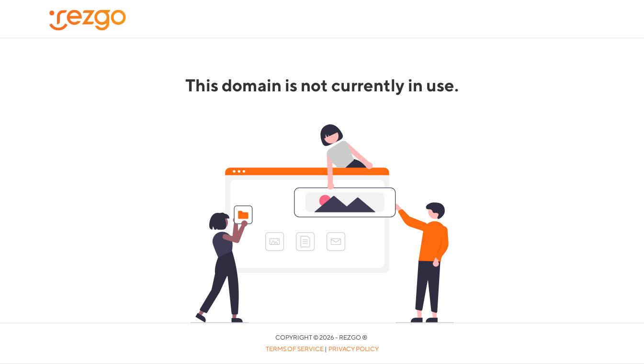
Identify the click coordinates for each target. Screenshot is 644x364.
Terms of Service (295, 349)
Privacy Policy (354, 349)
